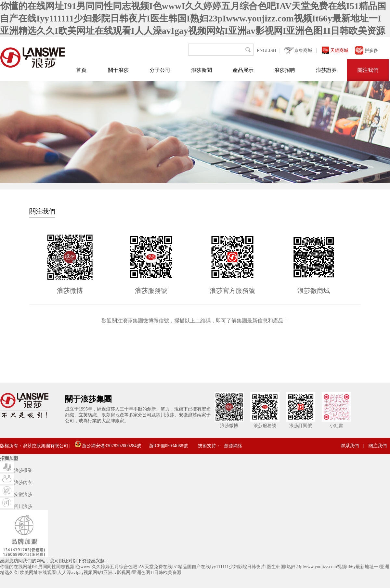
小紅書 (336, 426)
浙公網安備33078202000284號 (108, 446)
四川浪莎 (16, 507)
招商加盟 (9, 458)
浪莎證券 (326, 70)
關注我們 (368, 70)
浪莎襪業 (16, 470)
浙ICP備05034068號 (168, 446)
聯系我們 (350, 446)
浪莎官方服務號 (232, 291)
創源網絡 (233, 446)
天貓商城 (339, 51)
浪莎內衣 (16, 483)
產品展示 (243, 70)
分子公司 (160, 70)
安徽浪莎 (16, 495)
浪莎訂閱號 (301, 426)
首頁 (81, 70)
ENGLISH (266, 51)
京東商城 (303, 51)
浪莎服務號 (151, 291)
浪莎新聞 (201, 70)
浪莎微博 (70, 291)
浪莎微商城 (314, 291)
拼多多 (371, 51)
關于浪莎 (118, 70)
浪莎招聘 (285, 70)
